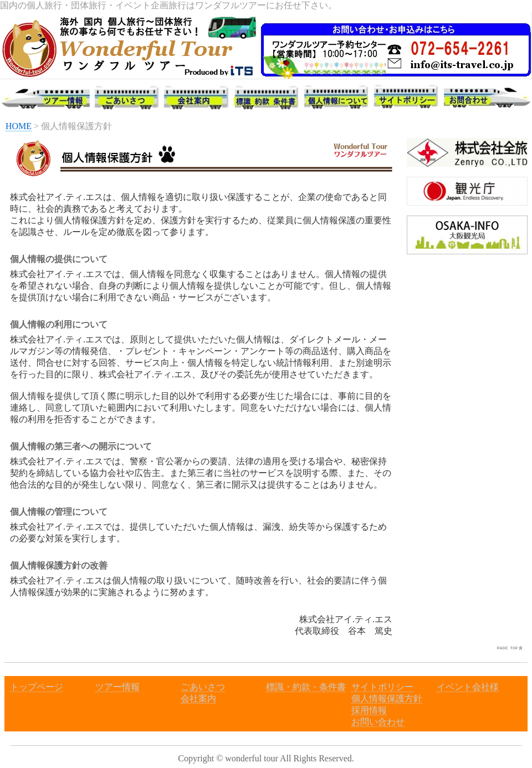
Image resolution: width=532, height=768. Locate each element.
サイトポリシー (382, 687)
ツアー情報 (117, 687)
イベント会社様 (468, 687)
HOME (19, 126)
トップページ (37, 687)
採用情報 (369, 710)
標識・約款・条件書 (306, 687)
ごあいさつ (203, 687)
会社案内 (198, 698)
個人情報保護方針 (387, 698)
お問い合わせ (378, 722)
